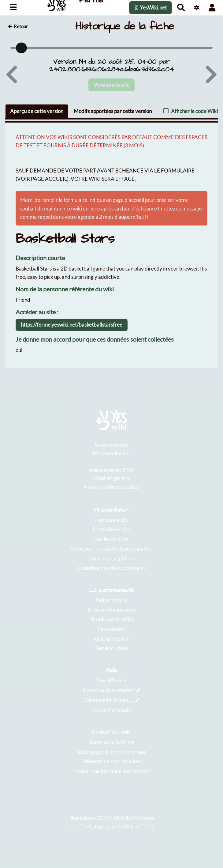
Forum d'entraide (111, 710)
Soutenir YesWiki (111, 639)
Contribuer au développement (111, 568)
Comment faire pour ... (108, 700)
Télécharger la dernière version (112, 752)
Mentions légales (111, 453)
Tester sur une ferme (112, 742)
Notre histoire (112, 600)
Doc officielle (112, 680)
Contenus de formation (109, 690)
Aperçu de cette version (37, 111)
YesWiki (125, 826)
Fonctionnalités (111, 520)
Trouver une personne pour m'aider (111, 771)
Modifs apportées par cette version (113, 111)
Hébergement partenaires (112, 761)
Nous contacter (112, 445)
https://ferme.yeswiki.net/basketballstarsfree (72, 325)
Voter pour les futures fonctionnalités (111, 549)
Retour (18, 26)
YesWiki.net (151, 8)
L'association (111, 629)
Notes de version (111, 529)
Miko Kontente (138, 818)
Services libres (112, 648)
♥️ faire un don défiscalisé (111, 487)
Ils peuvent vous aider (112, 610)
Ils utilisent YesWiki (112, 619)
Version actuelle (111, 84)
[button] (212, 8)
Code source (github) (112, 558)
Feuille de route (111, 539)
